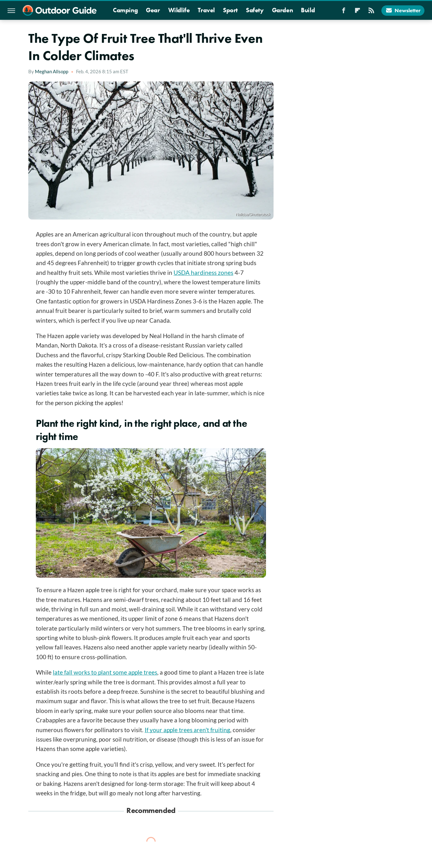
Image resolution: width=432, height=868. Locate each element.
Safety (255, 10)
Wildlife (179, 10)
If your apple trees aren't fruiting (187, 730)
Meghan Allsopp (52, 71)
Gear (153, 10)
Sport (230, 10)
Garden (282, 10)
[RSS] (371, 12)
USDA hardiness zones (203, 273)
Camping (125, 10)
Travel (206, 10)
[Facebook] (344, 12)
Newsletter (403, 10)
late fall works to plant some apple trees (105, 672)
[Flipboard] (357, 12)
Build (308, 10)
